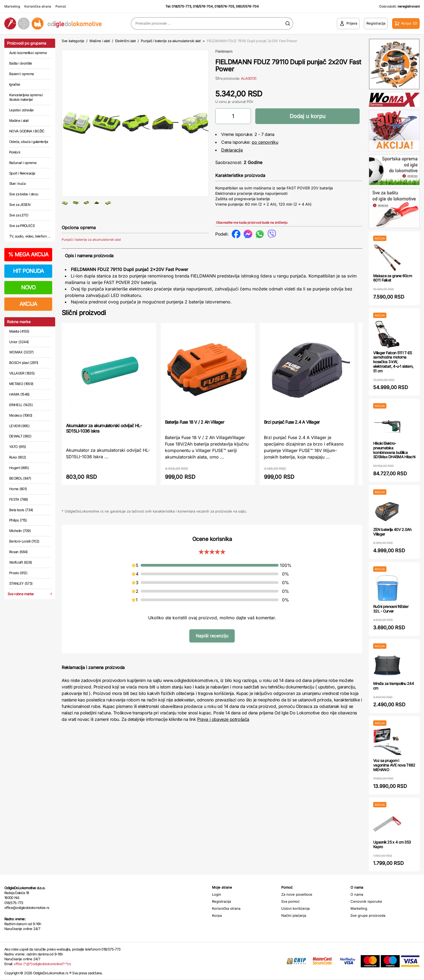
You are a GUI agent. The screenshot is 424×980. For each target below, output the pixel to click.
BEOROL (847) (20, 478)
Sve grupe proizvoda (368, 915)
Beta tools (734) (21, 510)
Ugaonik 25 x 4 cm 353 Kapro (392, 844)
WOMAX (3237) (21, 352)
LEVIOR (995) (19, 426)
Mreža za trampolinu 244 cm (393, 686)
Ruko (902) (18, 457)
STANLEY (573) (21, 583)
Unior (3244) (19, 342)
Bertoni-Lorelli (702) (24, 541)
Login (217, 894)
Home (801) (18, 489)
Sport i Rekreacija (22, 173)
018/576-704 (203, 6)
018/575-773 (181, 6)
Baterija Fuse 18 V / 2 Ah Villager (195, 439)
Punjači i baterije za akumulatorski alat (171, 41)
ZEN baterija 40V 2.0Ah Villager (392, 532)
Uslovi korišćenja (295, 908)
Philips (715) (18, 520)
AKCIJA (28, 304)
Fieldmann (224, 51)
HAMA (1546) (19, 394)
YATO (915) (18, 447)
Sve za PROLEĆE (22, 226)
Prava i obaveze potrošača (223, 737)
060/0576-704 (247, 6)
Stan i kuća (17, 183)
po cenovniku (265, 142)
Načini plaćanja (294, 915)
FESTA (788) (19, 499)
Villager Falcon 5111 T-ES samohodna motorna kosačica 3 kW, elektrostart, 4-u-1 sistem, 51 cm (393, 362)
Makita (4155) (19, 331)
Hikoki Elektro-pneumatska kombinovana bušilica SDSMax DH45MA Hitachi (394, 450)
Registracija (221, 901)
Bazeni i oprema (21, 74)
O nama (357, 894)
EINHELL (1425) (21, 405)
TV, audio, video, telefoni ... (30, 236)
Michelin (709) (20, 531)
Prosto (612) (18, 573)
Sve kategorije (73, 41)
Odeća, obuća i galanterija (29, 142)
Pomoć (61, 6)
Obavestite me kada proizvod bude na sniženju (252, 223)
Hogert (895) (19, 468)
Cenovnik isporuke (366, 901)
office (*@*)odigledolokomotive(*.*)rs (42, 964)
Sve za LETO (19, 215)
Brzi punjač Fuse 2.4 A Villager (292, 439)
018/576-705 (224, 6)
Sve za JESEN (20, 205)
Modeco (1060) (21, 415)
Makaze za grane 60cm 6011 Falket (392, 278)
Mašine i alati (19, 121)
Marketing (12, 6)
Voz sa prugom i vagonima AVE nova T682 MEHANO (394, 765)
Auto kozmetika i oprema (28, 53)
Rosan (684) (19, 552)
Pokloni (15, 152)
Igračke (15, 84)
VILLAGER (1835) (22, 373)
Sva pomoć (290, 901)
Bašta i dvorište (21, 63)
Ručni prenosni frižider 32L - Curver (391, 609)
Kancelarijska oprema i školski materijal (26, 97)
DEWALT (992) (20, 436)
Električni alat (125, 41)
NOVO (28, 287)
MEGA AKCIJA (28, 255)
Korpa (217, 915)
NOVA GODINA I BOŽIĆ (27, 131)
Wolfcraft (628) (21, 562)
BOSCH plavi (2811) (24, 363)
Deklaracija (232, 150)
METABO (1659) (21, 384)
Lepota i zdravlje (21, 110)
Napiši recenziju (212, 653)
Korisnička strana (38, 6)
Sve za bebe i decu (24, 194)
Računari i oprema (23, 163)
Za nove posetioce (297, 894)
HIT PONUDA (28, 271)
